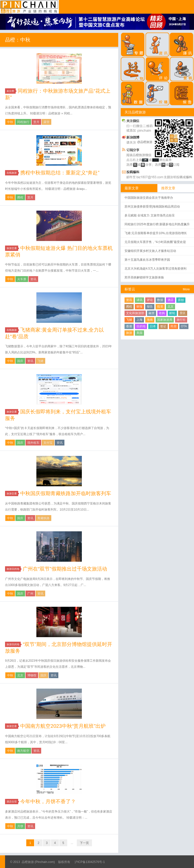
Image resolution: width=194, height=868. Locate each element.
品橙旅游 (29, 7)
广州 (30, 594)
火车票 (22, 279)
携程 (20, 197)
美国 (139, 333)
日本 (153, 326)
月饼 (20, 826)
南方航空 (23, 751)
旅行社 (181, 320)
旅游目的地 (14, 569)
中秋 (10, 122)
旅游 (129, 333)
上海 (139, 320)
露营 (46, 122)
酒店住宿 (12, 802)
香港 (129, 326)
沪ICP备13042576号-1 (90, 862)
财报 (139, 307)
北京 (20, 675)
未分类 (11, 91)
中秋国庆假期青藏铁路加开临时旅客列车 (66, 493)
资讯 (33, 279)
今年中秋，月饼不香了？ (48, 801)
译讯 (139, 300)
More (186, 289)
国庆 (20, 361)
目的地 (141, 326)
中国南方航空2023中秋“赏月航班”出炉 (63, 726)
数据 (160, 300)
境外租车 (33, 443)
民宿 (174, 326)
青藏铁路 (43, 518)
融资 (152, 313)
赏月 (36, 122)
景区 (183, 313)
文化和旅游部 (135, 313)
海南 (150, 320)
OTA (184, 326)
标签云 (130, 289)
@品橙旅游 (145, 142)
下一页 (84, 843)
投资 (160, 307)
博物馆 (32, 675)
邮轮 (172, 313)
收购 (162, 313)
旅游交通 (12, 248)
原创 (181, 300)
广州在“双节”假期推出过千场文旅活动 (65, 569)
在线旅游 (12, 173)
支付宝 (48, 443)
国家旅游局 (165, 320)
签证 (163, 326)
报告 (150, 307)
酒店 (171, 300)
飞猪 (40, 361)
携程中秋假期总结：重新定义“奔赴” (60, 173)
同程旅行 (23, 122)
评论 (150, 300)
